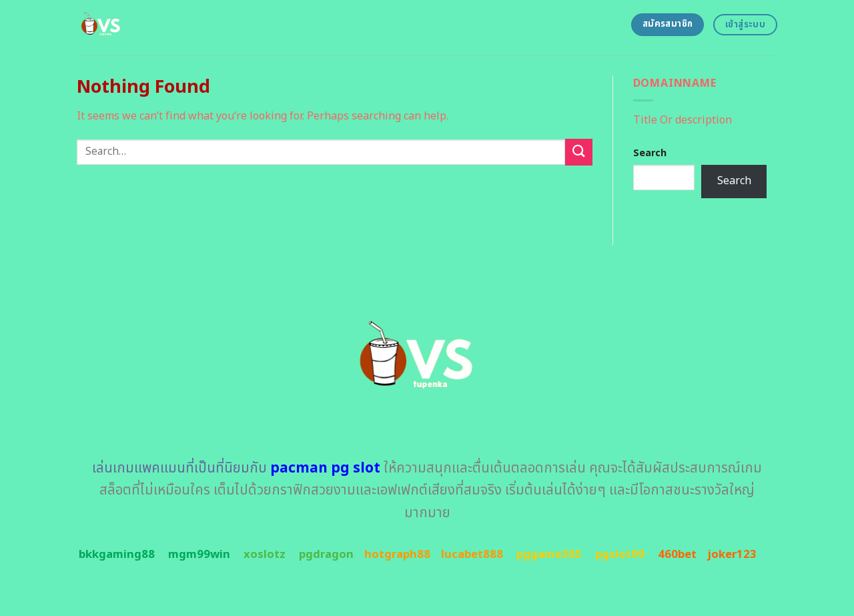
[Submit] (578, 152)
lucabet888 (472, 555)
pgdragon (326, 555)
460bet (677, 555)
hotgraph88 (397, 555)
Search (650, 153)
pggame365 (549, 555)
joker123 (732, 555)
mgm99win (199, 555)
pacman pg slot (325, 468)
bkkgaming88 (117, 555)
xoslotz (265, 555)
